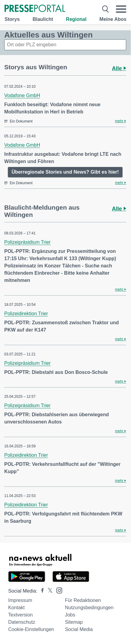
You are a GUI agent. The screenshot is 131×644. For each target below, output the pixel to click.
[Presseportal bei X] (48, 591)
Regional (76, 19)
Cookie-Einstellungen (31, 629)
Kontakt (16, 608)
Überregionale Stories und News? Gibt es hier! (65, 172)
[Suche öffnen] (106, 9)
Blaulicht (43, 19)
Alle (119, 68)
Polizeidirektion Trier (26, 314)
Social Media (79, 629)
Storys (12, 19)
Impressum (20, 600)
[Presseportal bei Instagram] (57, 590)
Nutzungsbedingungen (89, 608)
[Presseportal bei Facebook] (41, 591)
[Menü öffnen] (121, 9)
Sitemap (74, 622)
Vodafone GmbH (22, 95)
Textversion (20, 615)
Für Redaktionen (83, 600)
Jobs (70, 615)
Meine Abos (113, 19)
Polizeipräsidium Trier (27, 242)
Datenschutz (22, 622)
